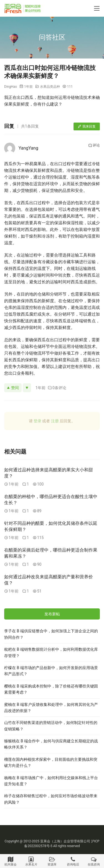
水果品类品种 (50, 87)
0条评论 (57, 388)
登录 (37, 421)
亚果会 (45, 841)
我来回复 (87, 126)
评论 (94, 145)
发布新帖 (52, 614)
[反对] (27, 388)
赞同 (13, 388)
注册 (55, 421)
